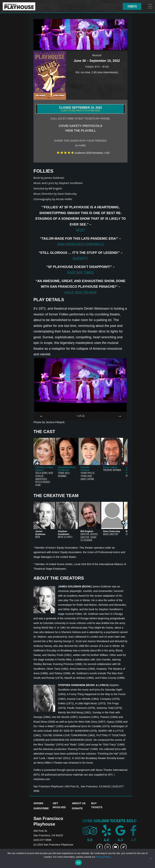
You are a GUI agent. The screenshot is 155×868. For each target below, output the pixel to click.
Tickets (132, 6)
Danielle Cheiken (85, 469)
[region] (80, 465)
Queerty (81, 258)
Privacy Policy (103, 857)
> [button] (123, 464)
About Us (79, 803)
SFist (80, 230)
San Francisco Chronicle (80, 244)
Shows (38, 803)
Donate (77, 808)
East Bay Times (80, 272)
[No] (150, 858)
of (80, 416)
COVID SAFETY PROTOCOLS (80, 126)
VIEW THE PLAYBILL (80, 131)
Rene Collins (110, 467)
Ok (78, 863)
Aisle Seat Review (80, 292)
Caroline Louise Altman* (44, 469)
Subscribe (41, 808)
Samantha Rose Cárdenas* (67, 469)
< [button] (38, 464)
